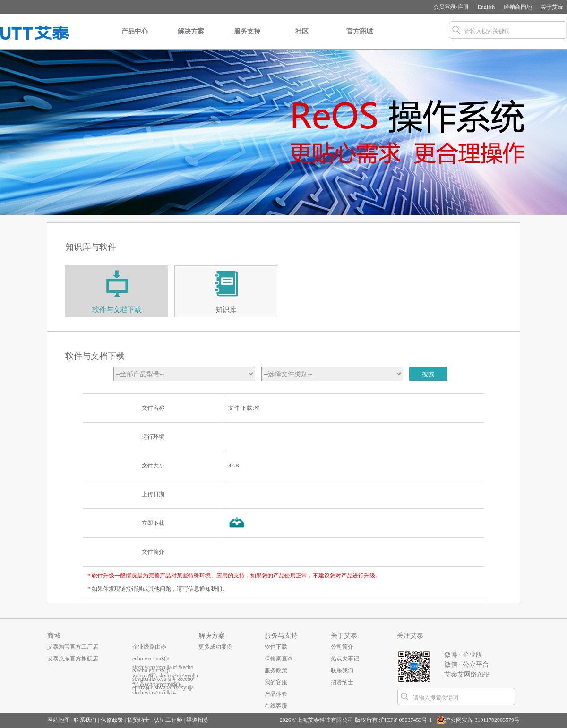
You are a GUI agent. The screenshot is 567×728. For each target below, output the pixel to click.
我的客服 (276, 682)
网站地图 (59, 720)
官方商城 (360, 39)
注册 (463, 7)
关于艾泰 (552, 7)
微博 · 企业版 (463, 655)
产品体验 (276, 694)
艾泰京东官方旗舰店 (73, 659)
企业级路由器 (149, 647)
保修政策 (112, 720)
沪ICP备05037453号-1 (406, 720)
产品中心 (135, 39)
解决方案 (191, 39)
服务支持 (247, 39)
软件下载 (276, 647)
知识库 (226, 310)
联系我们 (342, 670)
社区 (302, 39)
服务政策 (276, 670)
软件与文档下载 (117, 310)
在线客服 (276, 706)
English (486, 7)
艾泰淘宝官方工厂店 (73, 647)
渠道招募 (198, 720)
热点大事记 (345, 659)
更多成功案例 (215, 647)
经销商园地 (518, 7)
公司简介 (342, 647)
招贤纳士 (342, 682)
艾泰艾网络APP (467, 674)
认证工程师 (168, 720)
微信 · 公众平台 (467, 665)
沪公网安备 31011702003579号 (482, 720)
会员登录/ (445, 7)
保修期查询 (279, 659)
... (134, 682)
